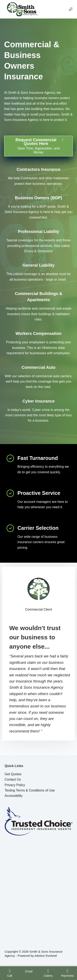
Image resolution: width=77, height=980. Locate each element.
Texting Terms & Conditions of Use (30, 790)
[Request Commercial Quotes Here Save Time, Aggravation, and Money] (38, 146)
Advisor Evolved (46, 956)
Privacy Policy (15, 785)
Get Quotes (13, 774)
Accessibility (14, 796)
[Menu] (71, 9)
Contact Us (13, 779)
